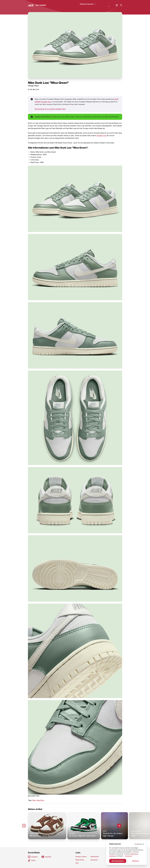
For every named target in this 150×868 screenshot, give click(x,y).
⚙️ (139, 844)
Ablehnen (135, 861)
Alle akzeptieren (118, 861)
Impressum (129, 856)
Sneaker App (101, 133)
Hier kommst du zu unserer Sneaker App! (50, 106)
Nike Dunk (40, 798)
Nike (34, 798)
